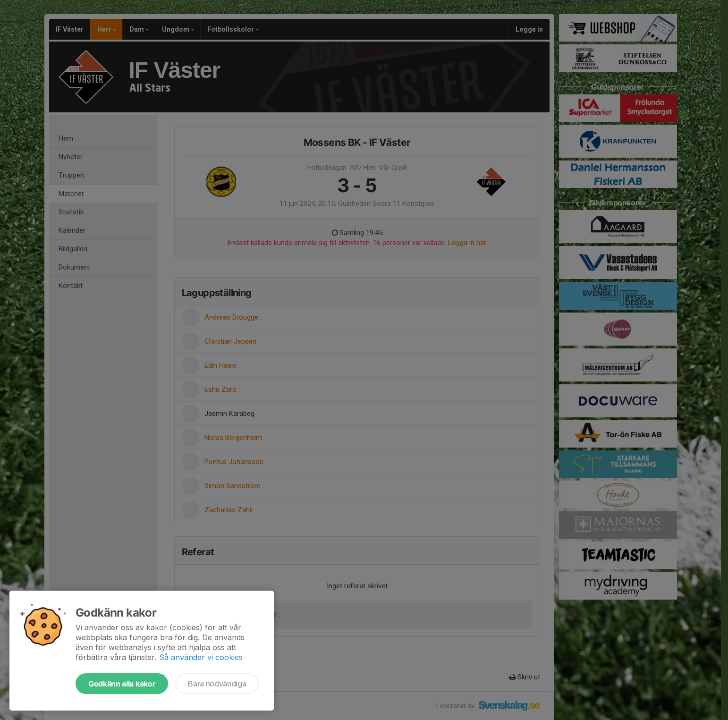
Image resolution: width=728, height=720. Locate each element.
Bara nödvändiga (217, 684)
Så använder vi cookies (201, 657)
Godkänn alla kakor (122, 684)
